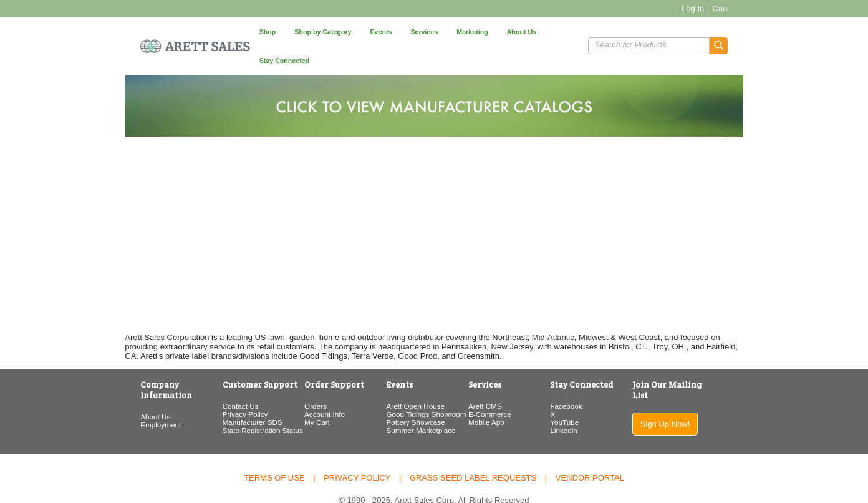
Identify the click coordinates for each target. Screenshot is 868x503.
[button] (762, 32)
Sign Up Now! (699, 385)
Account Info (306, 385)
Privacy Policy (214, 385)
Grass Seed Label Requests (473, 448)
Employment (118, 385)
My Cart (298, 393)
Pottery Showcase (408, 393)
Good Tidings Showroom (419, 385)
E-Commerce (495, 385)
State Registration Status (232, 402)
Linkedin (581, 402)
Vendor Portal (590, 448)
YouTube (582, 393)
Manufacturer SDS (221, 393)
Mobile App (491, 393)
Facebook (583, 377)
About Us (112, 377)
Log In (736, 8)
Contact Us (210, 377)
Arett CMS (490, 377)
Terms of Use (274, 448)
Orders (297, 377)
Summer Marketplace (414, 402)
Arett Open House (408, 377)
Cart (763, 8)
